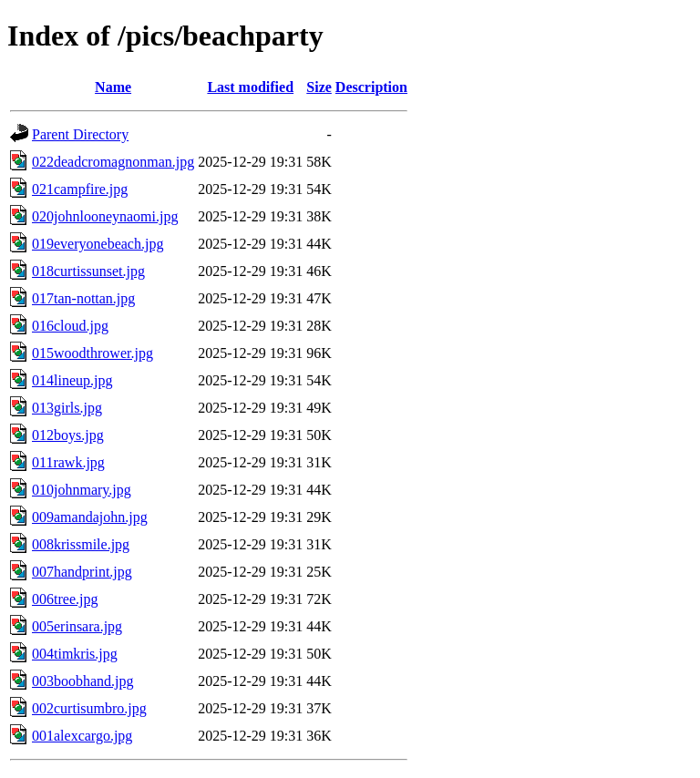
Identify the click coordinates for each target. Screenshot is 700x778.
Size (319, 87)
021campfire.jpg (80, 189)
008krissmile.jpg (81, 544)
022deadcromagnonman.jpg (113, 162)
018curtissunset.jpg (88, 271)
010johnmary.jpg (82, 490)
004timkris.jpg (75, 654)
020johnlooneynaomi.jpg (105, 216)
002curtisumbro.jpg (89, 708)
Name (113, 87)
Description (371, 87)
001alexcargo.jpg (82, 736)
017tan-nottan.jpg (83, 298)
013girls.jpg (67, 408)
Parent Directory (80, 134)
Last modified (250, 87)
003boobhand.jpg (83, 681)
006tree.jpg (65, 599)
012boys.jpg (68, 435)
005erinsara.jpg (77, 626)
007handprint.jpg (82, 572)
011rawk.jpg (68, 462)
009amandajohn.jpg (90, 517)
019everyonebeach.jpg (98, 244)
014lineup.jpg (72, 380)
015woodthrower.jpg (93, 353)
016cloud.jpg (70, 326)
